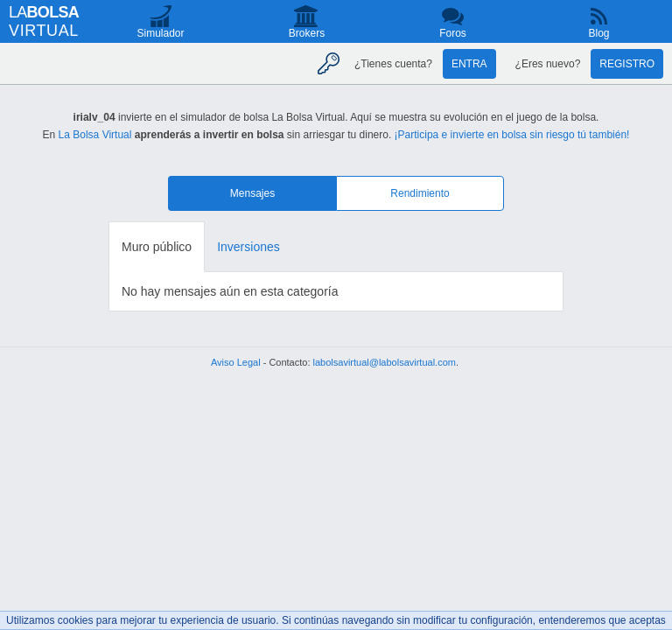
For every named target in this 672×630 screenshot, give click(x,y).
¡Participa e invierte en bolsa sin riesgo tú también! (512, 135)
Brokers (307, 33)
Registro (627, 64)
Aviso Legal (236, 362)
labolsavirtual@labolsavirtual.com (385, 362)
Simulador (160, 33)
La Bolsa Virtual (95, 135)
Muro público (157, 247)
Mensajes (252, 193)
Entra (469, 64)
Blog (598, 33)
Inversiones (248, 247)
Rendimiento (420, 193)
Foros (453, 33)
